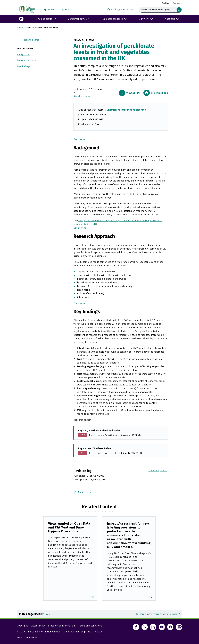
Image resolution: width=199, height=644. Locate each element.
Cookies (99, 632)
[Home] (21, 19)
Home (20, 28)
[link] (177, 3)
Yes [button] (48, 614)
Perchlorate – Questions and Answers (110, 435)
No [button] (52, 614)
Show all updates (158, 470)
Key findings (24, 66)
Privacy (21, 632)
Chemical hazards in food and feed (126, 110)
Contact (51, 9)
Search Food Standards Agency (156, 10)
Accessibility (38, 626)
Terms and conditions (90, 626)
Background (24, 54)
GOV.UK (32, 638)
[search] (179, 10)
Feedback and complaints (78, 632)
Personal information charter (44, 632)
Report (69, 9)
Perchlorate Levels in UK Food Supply (110, 453)
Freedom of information (61, 626)
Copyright (22, 626)
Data (20, 637)
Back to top (80, 139)
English (165, 3)
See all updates (82, 96)
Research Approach (28, 60)
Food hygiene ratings (120, 9)
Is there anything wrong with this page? (158, 614)
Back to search (31, 40)
